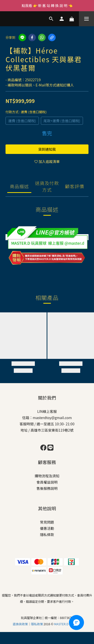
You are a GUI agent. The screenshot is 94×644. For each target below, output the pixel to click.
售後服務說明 (47, 488)
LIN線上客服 (47, 411)
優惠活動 (47, 528)
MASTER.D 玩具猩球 (68, 624)
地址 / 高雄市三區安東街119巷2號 (47, 430)
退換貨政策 (20, 624)
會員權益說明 (47, 482)
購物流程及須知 (47, 476)
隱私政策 (37, 624)
